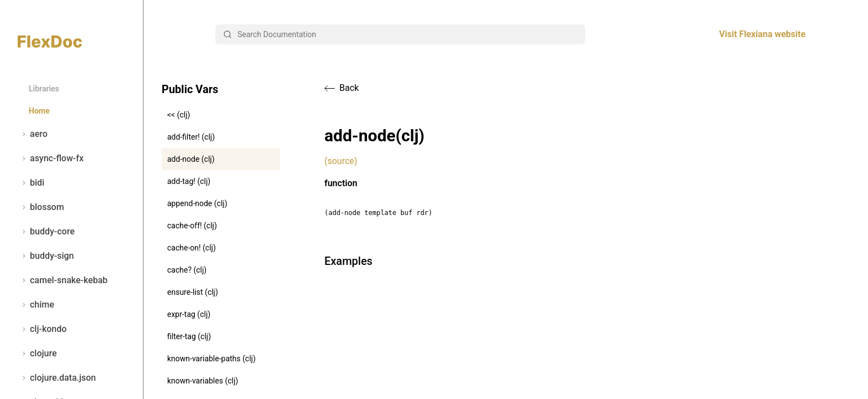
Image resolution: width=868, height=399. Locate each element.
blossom (41, 207)
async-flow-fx (51, 158)
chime (36, 305)
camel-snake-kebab (63, 280)
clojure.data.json (57, 378)
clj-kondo (42, 329)
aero (33, 134)
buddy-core (46, 232)
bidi (31, 183)
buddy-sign (46, 256)
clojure (37, 354)
